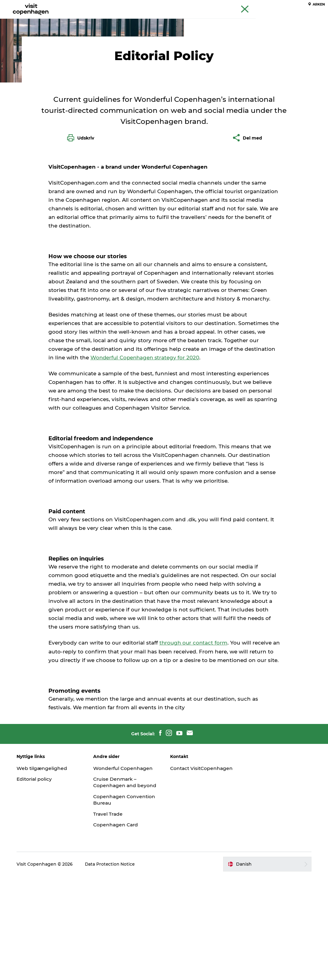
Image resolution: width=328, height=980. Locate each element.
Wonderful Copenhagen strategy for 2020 (146, 447)
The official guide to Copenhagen (209, 6)
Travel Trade (110, 918)
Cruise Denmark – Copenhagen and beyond (117, 883)
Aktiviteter (105, 20)
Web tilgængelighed (45, 866)
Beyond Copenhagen (264, 6)
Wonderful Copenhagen (125, 866)
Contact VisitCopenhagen (192, 869)
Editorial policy (38, 877)
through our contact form (194, 732)
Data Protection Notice (113, 968)
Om (105, 45)
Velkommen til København (66, 45)
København (19, 45)
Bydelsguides (175, 20)
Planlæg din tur (217, 20)
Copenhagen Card (305, 6)
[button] (265, 968)
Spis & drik (138, 20)
